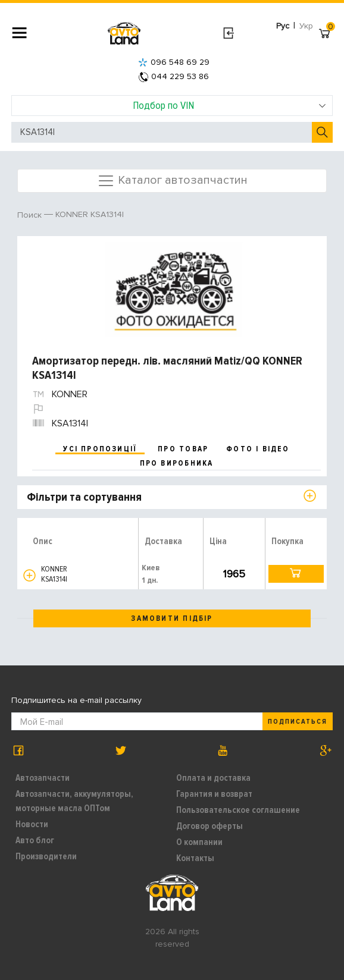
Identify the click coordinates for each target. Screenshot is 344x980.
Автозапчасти (43, 778)
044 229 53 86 (174, 76)
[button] (29, 575)
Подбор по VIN (230, 105)
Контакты (195, 858)
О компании (199, 842)
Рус (283, 26)
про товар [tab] (183, 449)
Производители (46, 856)
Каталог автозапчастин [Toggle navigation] (172, 181)
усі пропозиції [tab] (100, 449)
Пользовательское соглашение (238, 810)
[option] (173, 290)
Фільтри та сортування (84, 497)
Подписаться (298, 722)
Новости (32, 824)
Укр (306, 26)
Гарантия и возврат (214, 794)
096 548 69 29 (174, 62)
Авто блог (35, 840)
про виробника (177, 463)
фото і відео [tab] (258, 449)
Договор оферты (209, 826)
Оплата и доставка (213, 778)
